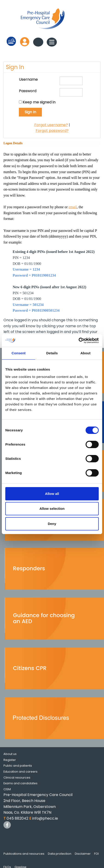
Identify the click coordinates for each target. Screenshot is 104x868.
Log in (25, 42)
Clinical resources (17, 778)
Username (28, 79)
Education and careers (20, 772)
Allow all (52, 494)
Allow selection (52, 509)
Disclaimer (83, 854)
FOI (96, 854)
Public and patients (18, 766)
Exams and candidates (20, 783)
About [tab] (85, 353)
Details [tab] (52, 353)
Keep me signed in (39, 102)
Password (28, 91)
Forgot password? (52, 131)
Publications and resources (24, 854)
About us (10, 754)
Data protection (60, 854)
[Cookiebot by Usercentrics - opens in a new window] (79, 341)
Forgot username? (51, 125)
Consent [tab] (19, 353)
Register (10, 760)
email (73, 207)
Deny (52, 524)
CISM (7, 789)
